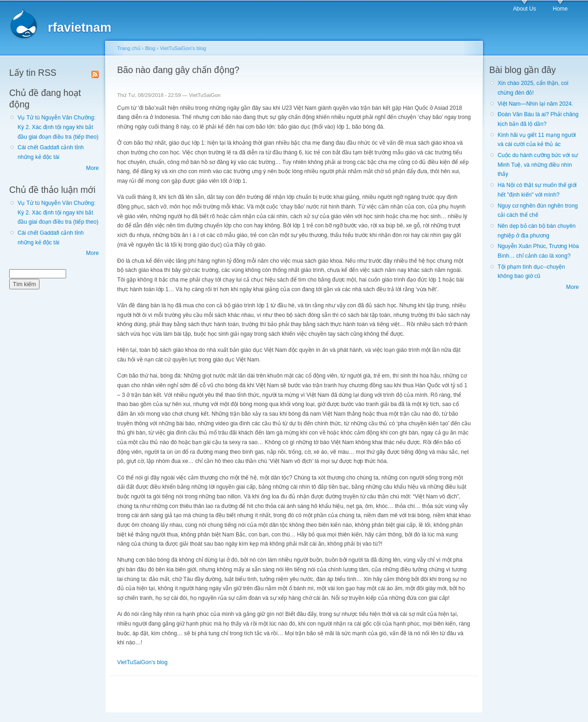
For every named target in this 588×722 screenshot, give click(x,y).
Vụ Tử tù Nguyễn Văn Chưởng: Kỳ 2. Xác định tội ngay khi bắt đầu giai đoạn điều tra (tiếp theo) (58, 127)
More (92, 168)
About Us (525, 9)
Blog (150, 48)
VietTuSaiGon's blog (183, 48)
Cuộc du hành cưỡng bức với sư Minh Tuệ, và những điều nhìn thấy (538, 165)
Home (560, 9)
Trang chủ (129, 48)
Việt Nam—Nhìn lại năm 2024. (535, 104)
